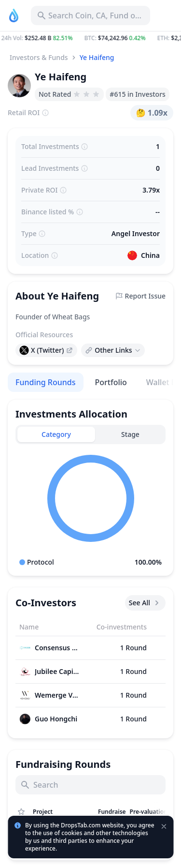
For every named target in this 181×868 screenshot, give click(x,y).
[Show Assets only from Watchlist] (21, 812)
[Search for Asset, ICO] (90, 15)
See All (145, 603)
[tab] (56, 434)
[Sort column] (63, 812)
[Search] (90, 785)
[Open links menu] (113, 350)
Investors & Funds (39, 57)
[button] (90, 38)
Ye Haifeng (97, 57)
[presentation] (46, 350)
